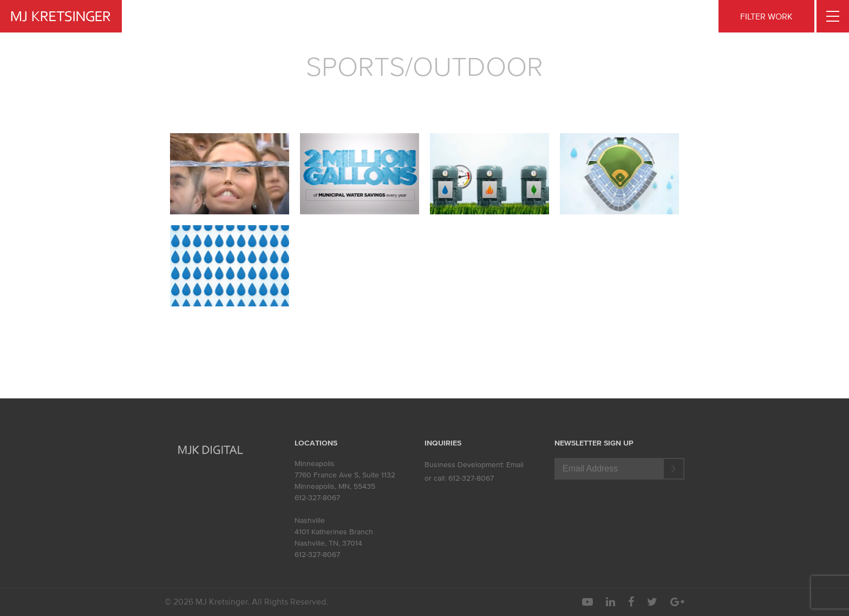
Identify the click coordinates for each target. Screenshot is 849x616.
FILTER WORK (766, 16)
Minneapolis (315, 464)
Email (515, 465)
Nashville (310, 520)
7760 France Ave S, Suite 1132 (345, 475)
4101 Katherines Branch (334, 532)
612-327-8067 (317, 498)
